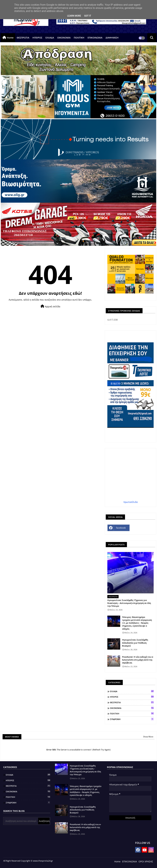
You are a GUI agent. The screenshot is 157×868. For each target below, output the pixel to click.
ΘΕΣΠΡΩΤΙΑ (23, 38)
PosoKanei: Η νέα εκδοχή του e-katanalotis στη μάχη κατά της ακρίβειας (138, 660)
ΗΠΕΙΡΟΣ (37, 38)
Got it (88, 16)
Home (10, 38)
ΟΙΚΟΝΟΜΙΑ (64, 38)
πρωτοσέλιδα (131, 502)
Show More (148, 737)
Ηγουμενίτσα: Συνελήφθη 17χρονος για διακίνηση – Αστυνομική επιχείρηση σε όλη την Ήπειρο (129, 603)
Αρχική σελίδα (50, 306)
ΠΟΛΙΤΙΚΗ (79, 38)
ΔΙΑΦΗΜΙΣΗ (112, 38)
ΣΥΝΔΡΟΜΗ (132, 719)
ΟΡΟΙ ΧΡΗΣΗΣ (146, 861)
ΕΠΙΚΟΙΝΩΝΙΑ (95, 38)
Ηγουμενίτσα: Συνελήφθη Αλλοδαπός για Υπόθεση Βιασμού (135, 643)
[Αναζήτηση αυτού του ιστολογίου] (21, 821)
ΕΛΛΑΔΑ (50, 38)
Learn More (74, 16)
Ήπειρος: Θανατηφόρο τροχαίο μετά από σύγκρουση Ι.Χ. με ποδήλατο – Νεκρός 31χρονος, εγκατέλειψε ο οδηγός (137, 623)
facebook (121, 528)
